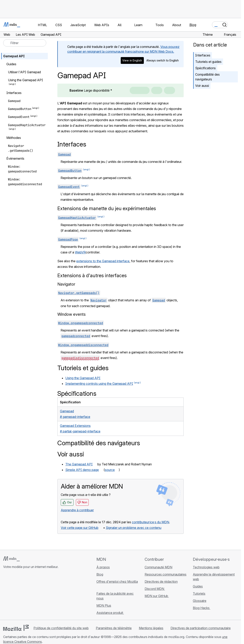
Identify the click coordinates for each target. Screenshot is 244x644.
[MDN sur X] (20, 595)
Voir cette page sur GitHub (80, 528)
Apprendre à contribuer (77, 510)
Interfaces (203, 55)
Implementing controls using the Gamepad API (99, 384)
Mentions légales (151, 628)
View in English (132, 60)
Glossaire (200, 601)
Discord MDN (155, 589)
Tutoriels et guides (208, 62)
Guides (198, 586)
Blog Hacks (202, 608)
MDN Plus (104, 605)
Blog (193, 25)
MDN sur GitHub (157, 596)
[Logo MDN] (11, 559)
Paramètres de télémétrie (114, 628)
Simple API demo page (82, 470)
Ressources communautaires (166, 574)
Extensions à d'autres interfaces (92, 276)
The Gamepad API (79, 464)
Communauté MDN (158, 567)
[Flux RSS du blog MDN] (34, 595)
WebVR (80, 252)
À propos (103, 567)
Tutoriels (199, 594)
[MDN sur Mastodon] (27, 595)
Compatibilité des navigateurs (207, 77)
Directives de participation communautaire (201, 628)
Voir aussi (202, 86)
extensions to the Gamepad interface (103, 261)
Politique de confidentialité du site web (61, 628)
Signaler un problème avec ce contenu (134, 528)
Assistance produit (110, 613)
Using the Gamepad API (83, 378)
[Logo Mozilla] (16, 628)
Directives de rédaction (161, 582)
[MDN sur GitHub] (6, 595)
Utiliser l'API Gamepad (24, 72)
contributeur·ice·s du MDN (150, 522)
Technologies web (206, 567)
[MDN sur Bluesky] (13, 595)
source (110, 470)
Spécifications (205, 68)
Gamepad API (14, 56)
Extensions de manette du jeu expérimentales (107, 208)
